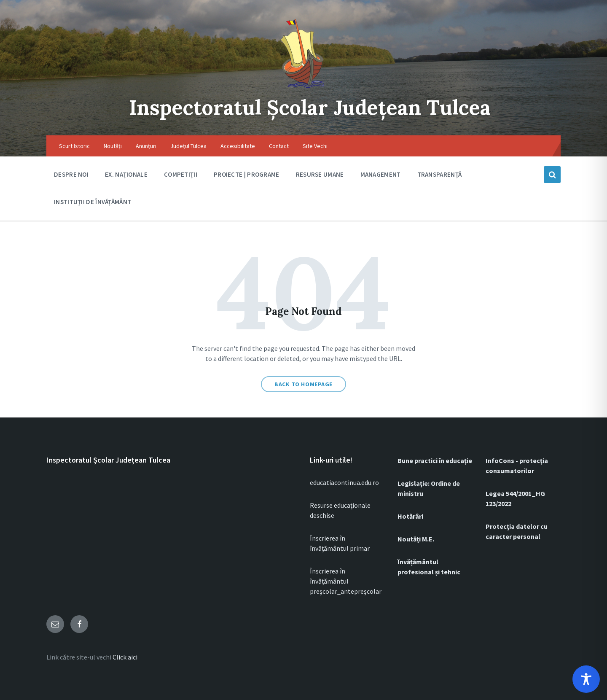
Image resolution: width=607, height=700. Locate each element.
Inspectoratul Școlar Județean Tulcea (310, 107)
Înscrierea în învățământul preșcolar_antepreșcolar (346, 581)
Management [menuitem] (381, 174)
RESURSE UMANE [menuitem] (320, 174)
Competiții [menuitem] (181, 174)
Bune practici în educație (435, 460)
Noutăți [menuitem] (113, 146)
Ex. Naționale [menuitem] (126, 174)
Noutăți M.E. (416, 539)
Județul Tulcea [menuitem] (188, 146)
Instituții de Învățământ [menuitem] (93, 202)
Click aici (125, 657)
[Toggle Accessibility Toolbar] (586, 679)
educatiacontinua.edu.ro (344, 482)
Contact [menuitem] (279, 146)
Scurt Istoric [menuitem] (74, 146)
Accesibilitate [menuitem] (238, 146)
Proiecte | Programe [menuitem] (247, 174)
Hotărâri (410, 516)
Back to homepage (303, 384)
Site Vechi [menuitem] (315, 146)
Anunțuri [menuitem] (146, 146)
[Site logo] (303, 89)
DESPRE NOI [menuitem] (71, 174)
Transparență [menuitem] (440, 174)
